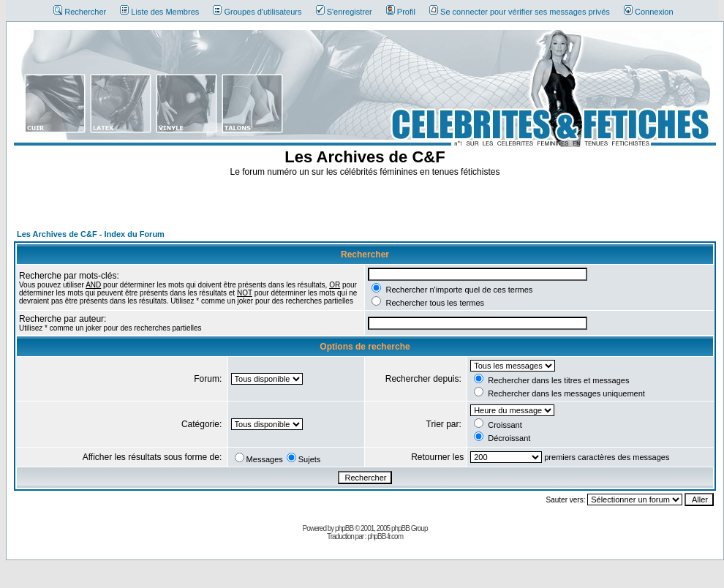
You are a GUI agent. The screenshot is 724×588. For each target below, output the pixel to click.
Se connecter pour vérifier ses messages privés (520, 12)
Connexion (649, 12)
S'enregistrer (344, 12)
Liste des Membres (159, 12)
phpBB (344, 528)
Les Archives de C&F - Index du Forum (91, 234)
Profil (401, 12)
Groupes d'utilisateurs (257, 12)
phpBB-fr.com (385, 536)
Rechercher (80, 12)
